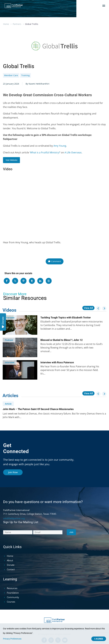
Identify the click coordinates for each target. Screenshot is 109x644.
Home (6, 24)
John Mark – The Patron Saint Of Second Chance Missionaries (38, 409)
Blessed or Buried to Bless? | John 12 (62, 340)
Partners (17, 24)
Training (25, 75)
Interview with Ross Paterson (57, 362)
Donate (3, 322)
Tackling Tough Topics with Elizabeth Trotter (66, 318)
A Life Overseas (73, 152)
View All (88, 308)
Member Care (11, 75)
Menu (104, 6)
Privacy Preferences (12, 639)
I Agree (99, 639)
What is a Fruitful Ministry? (45, 152)
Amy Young (60, 146)
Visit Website (11, 160)
